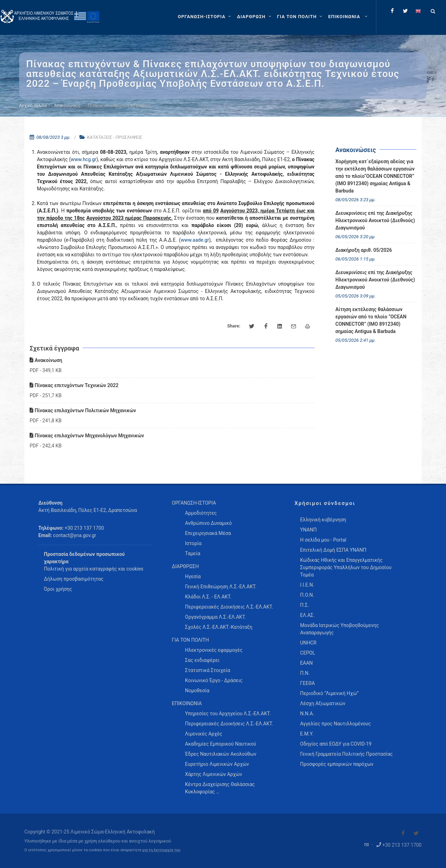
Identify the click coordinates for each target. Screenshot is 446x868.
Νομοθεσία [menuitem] (197, 690)
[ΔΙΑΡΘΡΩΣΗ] (255, 17)
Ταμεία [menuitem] (193, 553)
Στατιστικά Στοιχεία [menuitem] (207, 670)
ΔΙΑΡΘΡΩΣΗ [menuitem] (185, 566)
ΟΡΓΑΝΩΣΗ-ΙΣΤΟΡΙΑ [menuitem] (194, 503)
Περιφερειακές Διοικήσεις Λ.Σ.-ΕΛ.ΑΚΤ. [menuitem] (229, 607)
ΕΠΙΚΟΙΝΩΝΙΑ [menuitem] (187, 703)
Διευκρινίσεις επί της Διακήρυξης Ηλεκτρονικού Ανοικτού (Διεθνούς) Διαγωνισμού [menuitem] (375, 220)
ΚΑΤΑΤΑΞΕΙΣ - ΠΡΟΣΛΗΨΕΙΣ (115, 137)
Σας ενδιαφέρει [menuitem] (202, 660)
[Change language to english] (418, 11)
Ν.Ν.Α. (307, 714)
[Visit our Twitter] (416, 833)
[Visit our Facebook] (403, 833)
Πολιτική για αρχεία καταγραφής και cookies (94, 569)
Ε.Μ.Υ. (307, 734)
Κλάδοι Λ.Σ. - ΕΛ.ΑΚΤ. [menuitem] (208, 597)
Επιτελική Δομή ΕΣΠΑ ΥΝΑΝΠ (333, 550)
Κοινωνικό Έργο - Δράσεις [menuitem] (214, 680)
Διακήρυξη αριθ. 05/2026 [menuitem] (364, 250)
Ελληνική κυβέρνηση (323, 520)
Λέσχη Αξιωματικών (323, 703)
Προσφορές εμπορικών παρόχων (337, 764)
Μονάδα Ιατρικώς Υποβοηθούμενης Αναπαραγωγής (339, 629)
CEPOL (307, 653)
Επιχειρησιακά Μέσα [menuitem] (208, 533)
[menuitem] (349, 17)
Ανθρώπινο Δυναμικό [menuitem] (208, 523)
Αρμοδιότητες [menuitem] (201, 513)
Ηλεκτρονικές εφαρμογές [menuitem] (214, 650)
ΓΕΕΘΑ (307, 683)
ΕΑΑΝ (306, 663)
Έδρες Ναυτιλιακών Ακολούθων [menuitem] (221, 754)
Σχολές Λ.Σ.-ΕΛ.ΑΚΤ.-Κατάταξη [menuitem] (219, 627)
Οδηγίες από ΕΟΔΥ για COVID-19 (336, 744)
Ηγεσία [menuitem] (193, 576)
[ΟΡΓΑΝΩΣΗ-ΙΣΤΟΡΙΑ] (205, 17)
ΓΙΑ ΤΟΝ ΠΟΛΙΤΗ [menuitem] (190, 640)
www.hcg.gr (84, 159)
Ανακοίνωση (46, 360)
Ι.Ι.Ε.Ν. (307, 585)
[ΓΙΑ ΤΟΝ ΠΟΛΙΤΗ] (301, 17)
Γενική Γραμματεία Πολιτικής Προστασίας (346, 754)
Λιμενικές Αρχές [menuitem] (204, 734)
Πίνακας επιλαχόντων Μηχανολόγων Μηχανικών (87, 436)
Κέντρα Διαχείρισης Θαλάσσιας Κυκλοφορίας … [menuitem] (220, 788)
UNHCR (308, 643)
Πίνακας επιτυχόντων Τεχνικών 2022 (74, 385)
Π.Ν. (305, 673)
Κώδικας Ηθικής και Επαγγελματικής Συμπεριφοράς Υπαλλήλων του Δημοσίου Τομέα (346, 567)
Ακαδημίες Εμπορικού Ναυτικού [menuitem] (221, 744)
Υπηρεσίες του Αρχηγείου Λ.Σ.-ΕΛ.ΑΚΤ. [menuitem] (228, 714)
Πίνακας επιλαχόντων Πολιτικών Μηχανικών (83, 410)
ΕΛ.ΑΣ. (307, 615)
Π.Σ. (304, 605)
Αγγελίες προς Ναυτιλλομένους (335, 724)
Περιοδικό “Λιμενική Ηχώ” (329, 693)
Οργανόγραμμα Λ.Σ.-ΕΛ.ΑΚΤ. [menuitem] (216, 617)
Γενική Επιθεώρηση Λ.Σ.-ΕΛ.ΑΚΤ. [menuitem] (221, 587)
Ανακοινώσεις (67, 106)
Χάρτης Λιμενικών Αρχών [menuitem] (214, 774)
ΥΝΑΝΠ (308, 530)
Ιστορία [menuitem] (193, 543)
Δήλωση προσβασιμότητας (74, 579)
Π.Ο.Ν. (307, 595)
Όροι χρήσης (58, 589)
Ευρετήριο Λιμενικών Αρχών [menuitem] (217, 764)
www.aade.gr (195, 240)
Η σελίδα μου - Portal (323, 540)
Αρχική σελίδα (33, 106)
